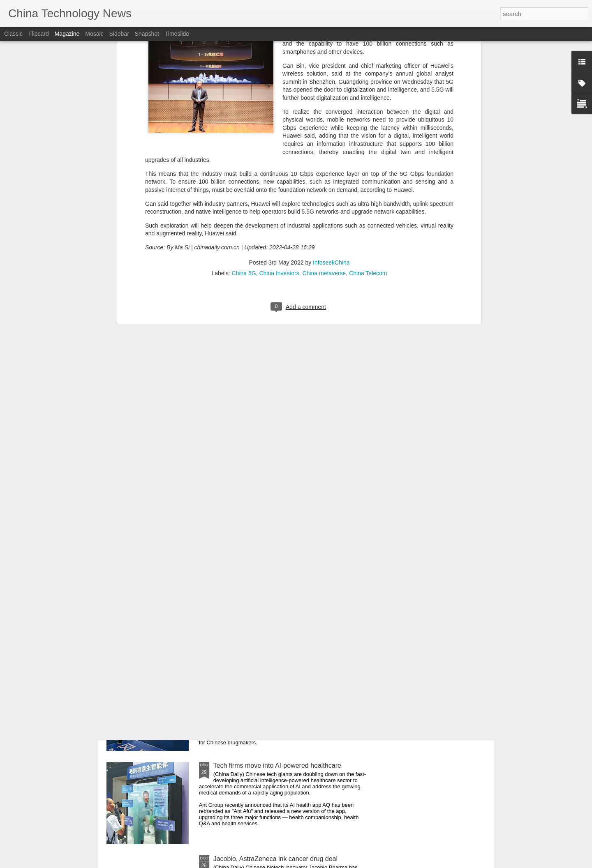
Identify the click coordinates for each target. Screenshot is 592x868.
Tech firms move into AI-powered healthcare (277, 766)
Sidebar (119, 34)
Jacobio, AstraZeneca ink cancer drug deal (275, 859)
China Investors (279, 132)
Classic (13, 34)
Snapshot (147, 34)
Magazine (67, 34)
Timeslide (177, 34)
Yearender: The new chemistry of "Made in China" (286, 672)
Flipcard (39, 34)
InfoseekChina (331, 121)
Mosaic (94, 34)
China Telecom (368, 132)
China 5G (244, 132)
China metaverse (324, 132)
